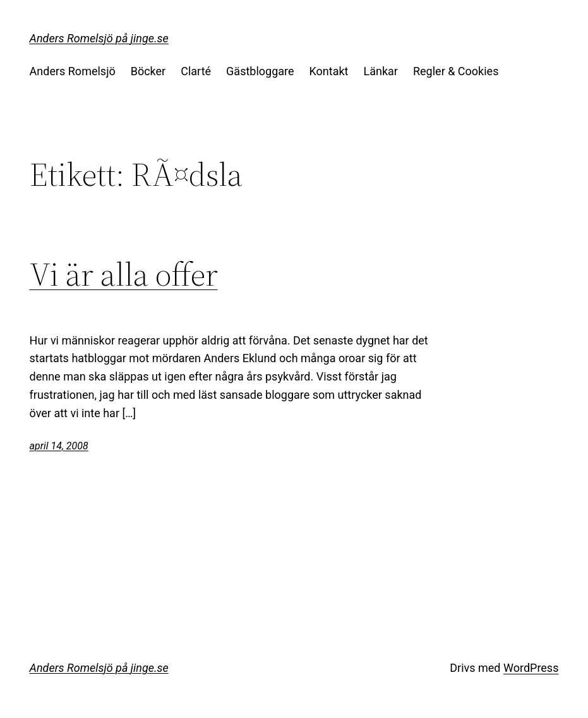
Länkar (381, 71)
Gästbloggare (260, 71)
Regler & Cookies (456, 71)
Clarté (196, 71)
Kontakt (329, 71)
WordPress (531, 668)
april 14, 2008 (59, 446)
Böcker (148, 71)
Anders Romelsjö (73, 71)
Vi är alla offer (124, 274)
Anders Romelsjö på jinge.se (99, 38)
